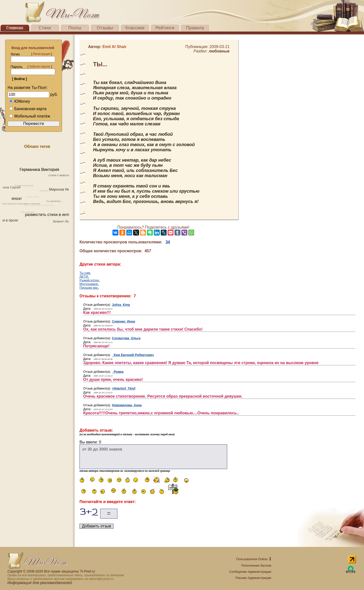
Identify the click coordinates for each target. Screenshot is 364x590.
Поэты (75, 28)
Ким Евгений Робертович (133, 355)
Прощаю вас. (89, 288)
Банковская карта (28, 109)
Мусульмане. (89, 284)
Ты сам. (85, 273)
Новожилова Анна (127, 405)
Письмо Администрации (253, 578)
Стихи (45, 28)
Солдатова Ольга (126, 338)
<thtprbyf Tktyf (124, 388)
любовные (219, 51)
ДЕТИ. (84, 277)
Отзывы (105, 28)
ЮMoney (20, 101)
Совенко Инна (124, 321)
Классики (135, 28)
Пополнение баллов (256, 565)
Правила (195, 28)
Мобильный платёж (30, 116)
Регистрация (42, 54)
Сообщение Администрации (250, 572)
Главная (15, 28)
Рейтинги (165, 28)
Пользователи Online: (254, 559)
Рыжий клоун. (90, 280)
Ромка (118, 372)
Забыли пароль (40, 67)
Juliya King (121, 305)
